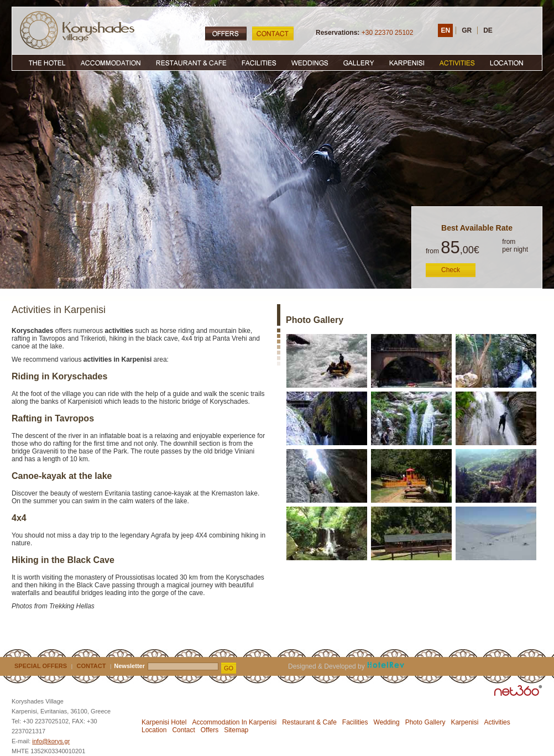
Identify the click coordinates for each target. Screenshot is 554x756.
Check (451, 270)
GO (229, 668)
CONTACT (92, 666)
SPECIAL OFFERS (41, 666)
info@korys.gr (51, 741)
